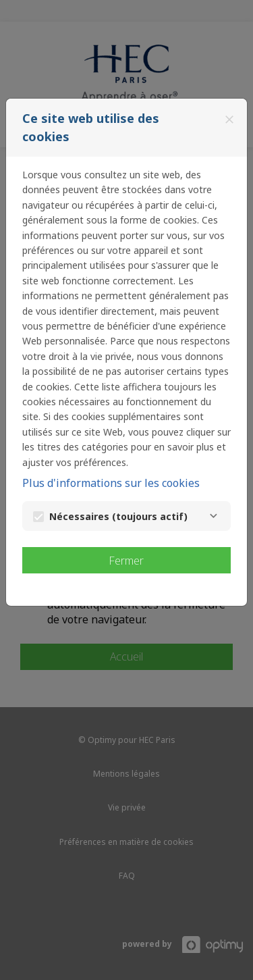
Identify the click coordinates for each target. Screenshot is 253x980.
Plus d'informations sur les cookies (111, 483)
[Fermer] (229, 120)
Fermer (126, 561)
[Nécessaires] (213, 516)
